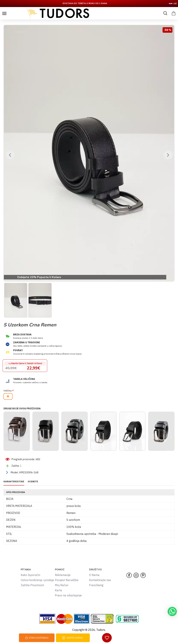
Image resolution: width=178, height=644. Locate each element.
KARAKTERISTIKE (14, 482)
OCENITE (33, 482)
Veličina (8, 391)
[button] (10, 155)
